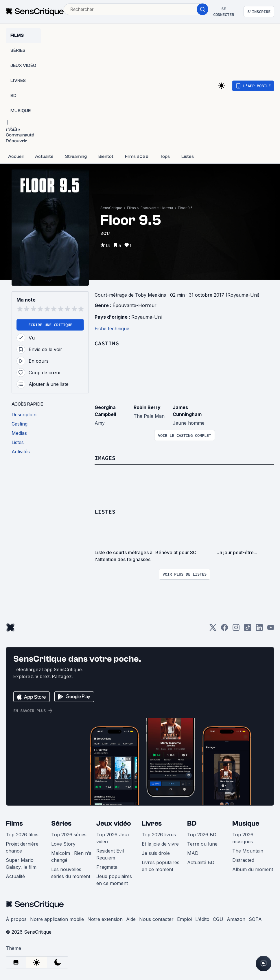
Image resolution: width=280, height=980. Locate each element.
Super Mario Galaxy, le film (21, 864)
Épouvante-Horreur (157, 208)
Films (131, 208)
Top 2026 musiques (243, 838)
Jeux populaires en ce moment (114, 880)
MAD (193, 853)
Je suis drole (156, 853)
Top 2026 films (22, 835)
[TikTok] (248, 629)
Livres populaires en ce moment (161, 866)
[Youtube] (271, 629)
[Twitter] (213, 629)
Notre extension (105, 919)
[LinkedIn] (259, 629)
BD (192, 823)
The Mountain (248, 851)
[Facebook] (224, 629)
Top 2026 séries (69, 835)
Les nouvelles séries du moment (71, 873)
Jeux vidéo (114, 823)
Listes (105, 511)
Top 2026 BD (202, 835)
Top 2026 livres (159, 835)
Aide (131, 919)
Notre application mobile (57, 919)
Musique (246, 823)
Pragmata (107, 867)
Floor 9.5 (185, 208)
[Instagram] (236, 629)
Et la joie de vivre (160, 844)
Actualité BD (201, 862)
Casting (107, 343)
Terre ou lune (202, 844)
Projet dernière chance (22, 847)
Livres (152, 823)
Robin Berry (147, 407)
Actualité (15, 876)
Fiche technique (112, 329)
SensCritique (111, 208)
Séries (61, 823)
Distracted (243, 860)
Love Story (63, 844)
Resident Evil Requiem (110, 854)
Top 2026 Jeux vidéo (113, 838)
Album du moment (253, 869)
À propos (16, 919)
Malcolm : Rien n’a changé (71, 857)
